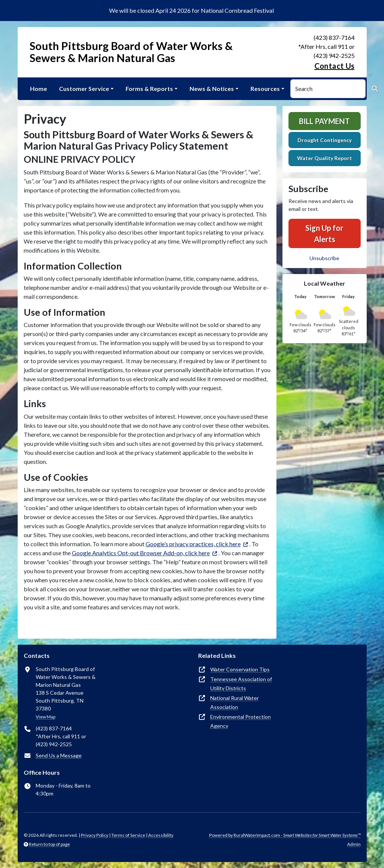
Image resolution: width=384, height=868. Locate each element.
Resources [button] (265, 89)
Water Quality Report (325, 158)
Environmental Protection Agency (241, 721)
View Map (46, 717)
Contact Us (335, 66)
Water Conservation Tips (240, 669)
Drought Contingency (325, 140)
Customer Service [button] (84, 89)
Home (39, 89)
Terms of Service (128, 835)
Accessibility (161, 835)
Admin (354, 844)
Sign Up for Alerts (324, 233)
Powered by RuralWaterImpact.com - (285, 835)
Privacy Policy (95, 835)
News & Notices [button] (212, 89)
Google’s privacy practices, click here (193, 544)
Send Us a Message (59, 755)
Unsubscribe (324, 258)
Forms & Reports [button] (149, 89)
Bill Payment (324, 121)
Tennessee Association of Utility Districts (241, 684)
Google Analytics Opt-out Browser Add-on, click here (141, 553)
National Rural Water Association (234, 702)
